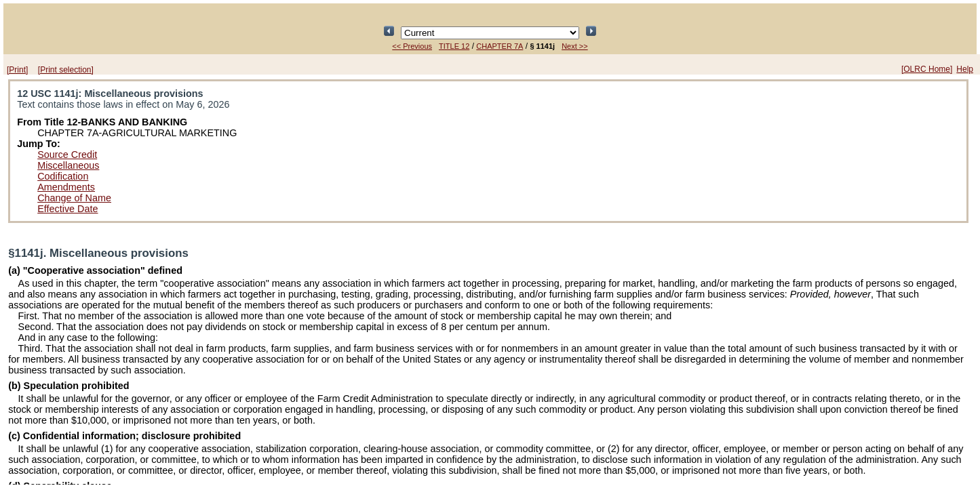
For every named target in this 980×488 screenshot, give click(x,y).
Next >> (575, 46)
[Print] (17, 70)
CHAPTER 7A (499, 46)
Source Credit (67, 155)
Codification (63, 176)
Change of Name (74, 198)
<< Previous (412, 46)
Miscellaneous (68, 165)
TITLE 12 (454, 46)
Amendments (66, 187)
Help (965, 69)
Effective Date (67, 209)
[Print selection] (66, 70)
